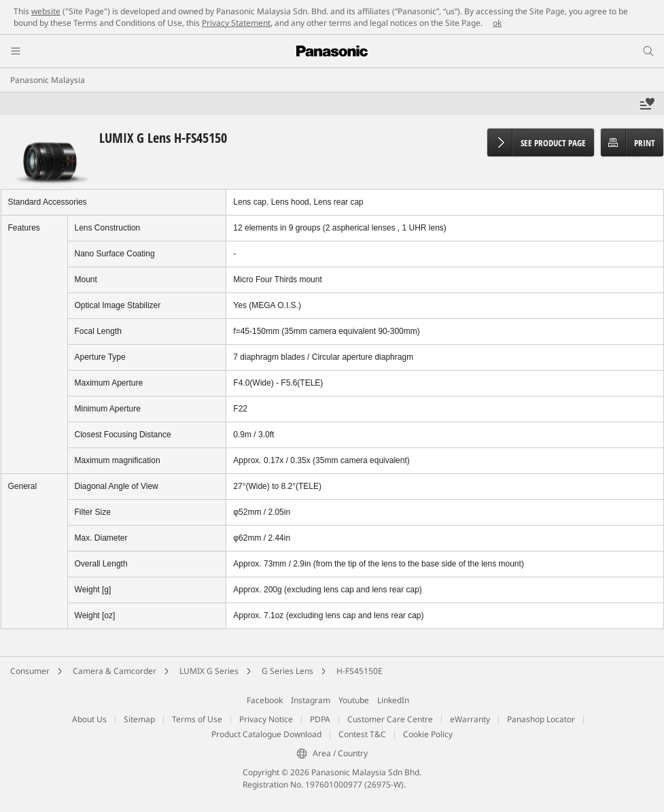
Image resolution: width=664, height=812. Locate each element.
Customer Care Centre (390, 719)
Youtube (354, 700)
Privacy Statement (236, 23)
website (46, 11)
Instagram (311, 700)
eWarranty (470, 719)
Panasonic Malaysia (48, 80)
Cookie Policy (428, 734)
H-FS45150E (360, 671)
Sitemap (139, 719)
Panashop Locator (541, 719)
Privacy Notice (266, 719)
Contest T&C (362, 734)
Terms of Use (197, 719)
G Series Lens (287, 671)
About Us (89, 719)
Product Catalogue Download (266, 734)
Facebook (265, 700)
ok (497, 23)
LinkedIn (393, 700)
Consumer (30, 671)
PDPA (320, 719)
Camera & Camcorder (115, 671)
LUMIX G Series (209, 671)
